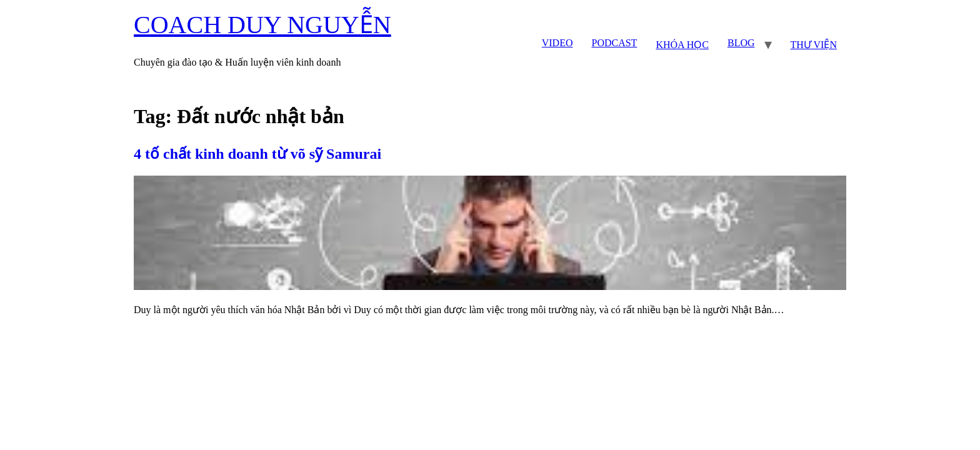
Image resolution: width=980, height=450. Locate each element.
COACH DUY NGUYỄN (262, 25)
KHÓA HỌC (682, 45)
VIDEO (557, 43)
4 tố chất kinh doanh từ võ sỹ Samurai (257, 154)
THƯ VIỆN (814, 45)
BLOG (741, 43)
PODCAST (614, 43)
